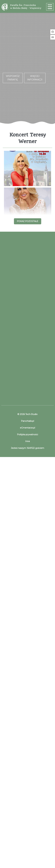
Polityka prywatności (27, 435)
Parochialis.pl (27, 421)
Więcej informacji (35, 78)
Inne (28, 441)
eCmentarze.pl (27, 428)
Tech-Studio (31, 414)
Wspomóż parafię (13, 78)
